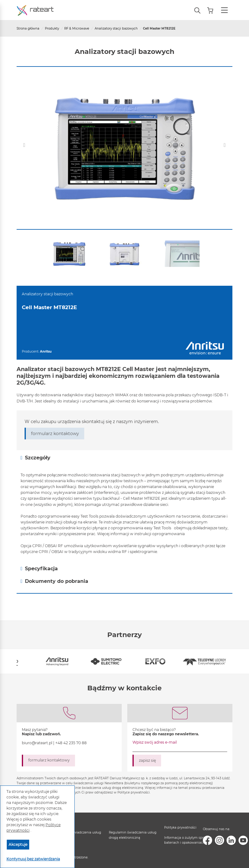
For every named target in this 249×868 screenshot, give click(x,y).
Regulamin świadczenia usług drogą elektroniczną (133, 835)
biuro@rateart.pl (37, 743)
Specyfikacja (39, 569)
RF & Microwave (77, 28)
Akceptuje (18, 844)
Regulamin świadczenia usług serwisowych (77, 835)
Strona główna (28, 28)
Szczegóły (36, 458)
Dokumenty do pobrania (54, 581)
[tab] (124, 458)
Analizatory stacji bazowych (116, 28)
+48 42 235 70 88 (71, 743)
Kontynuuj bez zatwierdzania (33, 859)
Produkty (52, 28)
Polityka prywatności (180, 828)
